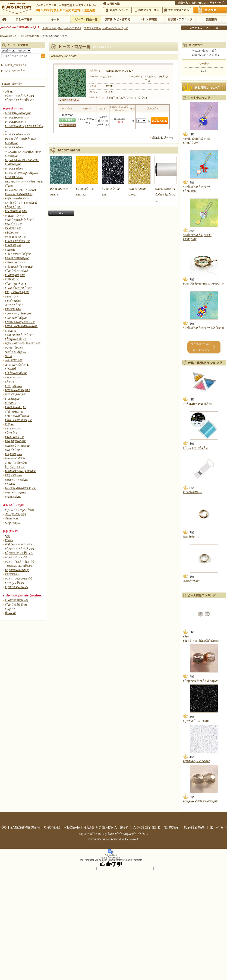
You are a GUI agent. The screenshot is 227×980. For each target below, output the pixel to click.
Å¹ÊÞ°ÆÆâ (211, 19)
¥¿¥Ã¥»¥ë (11, 331)
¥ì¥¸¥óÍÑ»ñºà (12, 574)
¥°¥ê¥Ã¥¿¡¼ (12, 279)
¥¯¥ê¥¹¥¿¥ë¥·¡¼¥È (15, 275)
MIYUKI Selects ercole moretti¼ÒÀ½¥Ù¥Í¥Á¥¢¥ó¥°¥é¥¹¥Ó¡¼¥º (21, 139)
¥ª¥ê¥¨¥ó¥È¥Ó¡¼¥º (15, 237)
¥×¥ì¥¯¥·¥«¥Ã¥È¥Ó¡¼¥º (18, 420)
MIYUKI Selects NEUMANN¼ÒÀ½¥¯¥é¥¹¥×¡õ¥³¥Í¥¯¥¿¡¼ (24, 181)
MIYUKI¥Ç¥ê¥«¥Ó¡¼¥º (18, 118)
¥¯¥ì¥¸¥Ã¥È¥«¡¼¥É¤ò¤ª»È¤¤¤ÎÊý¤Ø (106, 28)
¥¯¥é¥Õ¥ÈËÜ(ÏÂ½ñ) (16, 600)
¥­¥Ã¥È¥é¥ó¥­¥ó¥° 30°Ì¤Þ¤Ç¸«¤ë (201, 347)
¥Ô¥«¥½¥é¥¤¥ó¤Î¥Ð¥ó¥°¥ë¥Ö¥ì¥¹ (203, 284)
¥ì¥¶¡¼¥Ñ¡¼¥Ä (14, 475)
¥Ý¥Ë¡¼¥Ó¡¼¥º (14, 429)
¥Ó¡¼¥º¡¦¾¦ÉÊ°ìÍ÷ (86, 19)
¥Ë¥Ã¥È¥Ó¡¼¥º (14, 378)
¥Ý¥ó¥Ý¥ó (11, 433)
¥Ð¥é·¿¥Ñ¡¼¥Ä (14, 386)
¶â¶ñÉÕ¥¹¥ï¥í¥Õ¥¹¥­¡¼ (17, 199)
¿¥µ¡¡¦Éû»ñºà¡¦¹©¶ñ (15, 514)
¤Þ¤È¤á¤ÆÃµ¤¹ (24, 19)
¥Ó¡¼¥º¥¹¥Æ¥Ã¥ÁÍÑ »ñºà (19, 96)
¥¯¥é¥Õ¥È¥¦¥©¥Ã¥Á (17, 271)
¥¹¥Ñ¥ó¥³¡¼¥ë (13, 309)
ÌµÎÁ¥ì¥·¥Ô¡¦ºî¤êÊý (117, 19)
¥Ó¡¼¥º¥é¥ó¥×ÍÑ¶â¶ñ (17, 570)
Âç (217, 28)
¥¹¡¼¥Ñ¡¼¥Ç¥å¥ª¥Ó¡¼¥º (19, 314)
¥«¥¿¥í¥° (10, 609)
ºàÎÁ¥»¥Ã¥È (12, 519)
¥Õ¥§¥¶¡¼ (11, 403)
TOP (4, 19)
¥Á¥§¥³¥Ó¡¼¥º (13, 207)
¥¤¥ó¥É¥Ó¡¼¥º (13, 224)
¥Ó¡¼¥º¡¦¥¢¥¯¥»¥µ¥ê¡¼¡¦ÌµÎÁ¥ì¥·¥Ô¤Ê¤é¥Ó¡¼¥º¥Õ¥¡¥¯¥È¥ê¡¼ (113, 834)
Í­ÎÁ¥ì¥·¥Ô (11, 613)
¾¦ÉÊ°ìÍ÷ (182, 3)
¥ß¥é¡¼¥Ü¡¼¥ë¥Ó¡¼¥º (18, 446)
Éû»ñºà (9, 540)
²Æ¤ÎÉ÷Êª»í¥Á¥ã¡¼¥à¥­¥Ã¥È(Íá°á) (203, 328)
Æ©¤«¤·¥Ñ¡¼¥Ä (14, 305)
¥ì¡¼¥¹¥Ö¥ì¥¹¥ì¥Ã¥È (16, 480)
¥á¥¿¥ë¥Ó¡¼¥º (13, 523)
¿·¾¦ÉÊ (9, 92)
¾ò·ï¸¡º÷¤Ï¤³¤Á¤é (15, 71)
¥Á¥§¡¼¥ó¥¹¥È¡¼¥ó (16, 339)
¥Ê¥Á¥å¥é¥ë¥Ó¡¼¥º (16, 373)
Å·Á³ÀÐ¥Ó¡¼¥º (14, 360)
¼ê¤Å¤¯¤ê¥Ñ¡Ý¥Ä (16, 352)
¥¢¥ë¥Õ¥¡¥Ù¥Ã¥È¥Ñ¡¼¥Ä (20, 220)
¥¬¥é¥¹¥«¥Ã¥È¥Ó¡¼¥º (17, 241)
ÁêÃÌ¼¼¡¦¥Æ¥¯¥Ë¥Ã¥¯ (180, 19)
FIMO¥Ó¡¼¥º (13, 399)
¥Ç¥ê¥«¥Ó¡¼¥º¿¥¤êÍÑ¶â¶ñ (20, 510)
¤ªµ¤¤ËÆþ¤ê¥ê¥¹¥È (147, 10)
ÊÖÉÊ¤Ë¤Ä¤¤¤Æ (163, 138)
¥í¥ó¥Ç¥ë (10, 484)
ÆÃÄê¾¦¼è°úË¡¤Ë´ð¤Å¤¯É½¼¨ (106, 827)
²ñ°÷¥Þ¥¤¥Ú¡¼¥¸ (117, 10)
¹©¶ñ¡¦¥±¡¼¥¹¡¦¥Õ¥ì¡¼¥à (18, 544)
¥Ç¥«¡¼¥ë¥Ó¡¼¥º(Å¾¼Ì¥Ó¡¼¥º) (23, 343)
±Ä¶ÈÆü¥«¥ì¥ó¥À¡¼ (25, 827)
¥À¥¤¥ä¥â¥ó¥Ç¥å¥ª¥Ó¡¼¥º (20, 322)
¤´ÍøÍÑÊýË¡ (112, 3)
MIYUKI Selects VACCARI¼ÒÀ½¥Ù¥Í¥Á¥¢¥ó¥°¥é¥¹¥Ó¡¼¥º (23, 152)
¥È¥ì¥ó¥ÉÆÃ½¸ (149, 19)
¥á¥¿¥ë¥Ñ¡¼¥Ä (14, 454)
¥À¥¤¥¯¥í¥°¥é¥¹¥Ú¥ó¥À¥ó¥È (21, 326)
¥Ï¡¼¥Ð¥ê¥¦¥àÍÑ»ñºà (16, 587)
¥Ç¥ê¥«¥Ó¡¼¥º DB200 (197, 761)
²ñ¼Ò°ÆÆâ (52, 827)
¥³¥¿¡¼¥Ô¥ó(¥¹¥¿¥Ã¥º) (18, 292)
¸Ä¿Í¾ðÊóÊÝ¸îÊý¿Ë (146, 827)
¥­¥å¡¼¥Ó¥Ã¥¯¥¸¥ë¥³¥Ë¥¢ (19, 267)
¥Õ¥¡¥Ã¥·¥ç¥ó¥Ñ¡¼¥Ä (18, 390)
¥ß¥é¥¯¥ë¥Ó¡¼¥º (14, 437)
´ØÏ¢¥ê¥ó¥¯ (172, 827)
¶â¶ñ (8, 536)
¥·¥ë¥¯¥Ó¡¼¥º (13, 297)
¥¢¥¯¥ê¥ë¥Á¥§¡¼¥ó (16, 211)
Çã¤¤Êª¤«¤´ (210, 10)
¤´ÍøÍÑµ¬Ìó (72, 827)
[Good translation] (105, 864)
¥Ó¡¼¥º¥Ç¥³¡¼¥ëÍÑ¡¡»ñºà (19, 553)
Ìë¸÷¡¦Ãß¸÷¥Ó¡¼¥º (15, 467)
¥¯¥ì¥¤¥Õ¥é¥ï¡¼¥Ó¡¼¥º (18, 288)
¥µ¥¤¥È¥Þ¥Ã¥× (217, 3)
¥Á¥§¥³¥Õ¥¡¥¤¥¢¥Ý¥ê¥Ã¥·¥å (21, 203)
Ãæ (212, 28)
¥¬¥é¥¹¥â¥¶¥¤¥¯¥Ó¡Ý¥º (18, 254)
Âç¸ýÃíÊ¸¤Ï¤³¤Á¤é (177, 10)
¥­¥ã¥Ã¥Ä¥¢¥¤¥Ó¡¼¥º (17, 258)
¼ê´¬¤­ (9, 356)
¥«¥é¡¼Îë (10, 250)
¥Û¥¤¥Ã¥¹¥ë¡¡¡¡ (192, 492)
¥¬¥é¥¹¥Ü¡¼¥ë (13, 245)
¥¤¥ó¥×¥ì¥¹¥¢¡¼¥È (16, 493)
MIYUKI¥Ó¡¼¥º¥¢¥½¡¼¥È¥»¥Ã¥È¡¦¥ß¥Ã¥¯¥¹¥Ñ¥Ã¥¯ (24, 126)
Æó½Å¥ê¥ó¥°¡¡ (192, 581)
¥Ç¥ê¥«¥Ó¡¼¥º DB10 (196, 721)
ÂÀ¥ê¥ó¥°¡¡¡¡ (191, 537)
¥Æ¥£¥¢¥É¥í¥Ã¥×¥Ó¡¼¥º (19, 335)
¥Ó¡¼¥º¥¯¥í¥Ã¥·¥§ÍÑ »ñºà (20, 100)
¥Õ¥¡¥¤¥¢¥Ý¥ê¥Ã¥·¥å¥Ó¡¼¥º (201, 681)
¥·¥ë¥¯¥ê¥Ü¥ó (13, 301)
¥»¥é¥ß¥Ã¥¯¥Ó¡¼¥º (16, 318)
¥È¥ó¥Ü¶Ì (11, 369)
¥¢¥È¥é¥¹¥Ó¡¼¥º (14, 216)
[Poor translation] (117, 864)
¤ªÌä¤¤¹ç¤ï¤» (199, 3)
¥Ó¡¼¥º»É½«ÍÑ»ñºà (16, 557)
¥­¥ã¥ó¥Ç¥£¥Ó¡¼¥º (15, 263)
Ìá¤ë (61, 213)
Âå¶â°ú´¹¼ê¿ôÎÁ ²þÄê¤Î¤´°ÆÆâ (62, 28)
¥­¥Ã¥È (55, 19)
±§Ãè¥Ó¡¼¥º (12, 233)
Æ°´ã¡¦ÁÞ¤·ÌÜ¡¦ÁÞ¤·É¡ (17, 365)
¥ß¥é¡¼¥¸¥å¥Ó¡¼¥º (16, 441)
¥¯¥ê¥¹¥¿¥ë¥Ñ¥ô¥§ (16, 284)
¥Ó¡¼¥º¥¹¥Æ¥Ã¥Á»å (195, 448)
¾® (207, 28)
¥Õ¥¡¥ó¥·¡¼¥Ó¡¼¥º (16, 394)
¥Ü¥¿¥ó (9, 424)
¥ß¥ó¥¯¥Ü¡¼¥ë (13, 450)
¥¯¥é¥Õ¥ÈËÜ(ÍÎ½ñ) (16, 605)
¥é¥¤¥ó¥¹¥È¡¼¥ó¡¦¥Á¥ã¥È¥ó (21, 471)
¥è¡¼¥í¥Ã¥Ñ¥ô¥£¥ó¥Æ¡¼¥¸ (20, 488)
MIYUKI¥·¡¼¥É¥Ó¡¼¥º (18, 113)
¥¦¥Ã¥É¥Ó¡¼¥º (13, 228)
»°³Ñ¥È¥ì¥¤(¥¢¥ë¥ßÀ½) (197, 404)
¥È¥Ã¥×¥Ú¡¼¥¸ (8, 36)
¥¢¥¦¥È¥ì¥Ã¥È (13, 497)
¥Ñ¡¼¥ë (9, 382)
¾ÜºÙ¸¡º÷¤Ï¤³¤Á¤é (16, 65)
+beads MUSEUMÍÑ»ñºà (19, 566)
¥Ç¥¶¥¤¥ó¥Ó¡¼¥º (15, 348)
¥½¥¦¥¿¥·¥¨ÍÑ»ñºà (15, 583)
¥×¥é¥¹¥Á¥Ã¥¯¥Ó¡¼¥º (17, 416)
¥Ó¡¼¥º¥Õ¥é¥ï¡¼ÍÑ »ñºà (19, 579)
